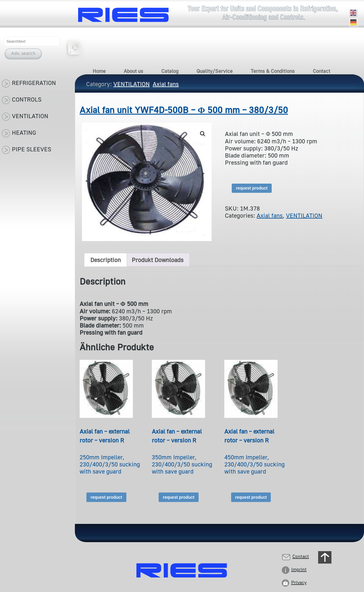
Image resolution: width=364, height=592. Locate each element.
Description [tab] (106, 260)
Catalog (170, 71)
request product (252, 188)
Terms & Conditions (273, 71)
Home (99, 71)
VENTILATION (304, 215)
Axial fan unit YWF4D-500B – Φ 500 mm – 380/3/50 (184, 110)
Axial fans (270, 215)
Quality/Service (215, 71)
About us (133, 71)
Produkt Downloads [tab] (158, 260)
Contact (322, 71)
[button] (203, 134)
